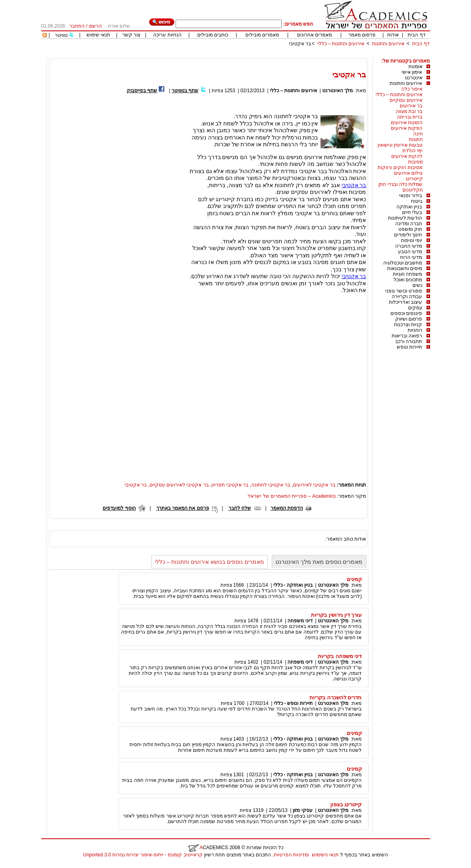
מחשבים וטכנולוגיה (403, 263)
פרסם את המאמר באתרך (183, 508)
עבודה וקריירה (407, 297)
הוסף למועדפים (119, 508)
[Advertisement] (284, 55)
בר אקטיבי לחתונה (271, 485)
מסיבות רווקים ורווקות (400, 168)
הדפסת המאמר (287, 508)
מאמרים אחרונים (314, 35)
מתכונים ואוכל (408, 280)
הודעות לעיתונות (405, 218)
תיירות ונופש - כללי (293, 703)
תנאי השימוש (325, 855)
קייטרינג (414, 179)
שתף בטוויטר (185, 91)
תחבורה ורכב (409, 341)
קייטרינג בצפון (346, 804)
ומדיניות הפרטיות (291, 855)
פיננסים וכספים (406, 313)
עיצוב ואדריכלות (405, 302)
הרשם (95, 26)
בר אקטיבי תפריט (230, 485)
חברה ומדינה (409, 224)
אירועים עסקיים (406, 100)
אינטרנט (414, 78)
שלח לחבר (240, 508)
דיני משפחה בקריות (340, 656)
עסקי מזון (302, 810)
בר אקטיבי (300, 44)
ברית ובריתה (410, 117)
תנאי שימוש (98, 35)
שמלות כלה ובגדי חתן (400, 184)
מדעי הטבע (410, 252)
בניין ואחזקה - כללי (293, 585)
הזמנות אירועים (407, 123)
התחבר (77, 26)
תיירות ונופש (409, 347)
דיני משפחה (300, 621)
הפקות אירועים (407, 128)
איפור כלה (412, 89)
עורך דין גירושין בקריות (336, 615)
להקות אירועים (407, 156)
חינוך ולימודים (408, 235)
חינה (418, 134)
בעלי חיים (412, 212)
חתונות (416, 139)
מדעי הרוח (411, 257)
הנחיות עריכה (167, 35)
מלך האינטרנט (338, 91)
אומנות (415, 67)
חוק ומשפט (410, 229)
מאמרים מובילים (262, 35)
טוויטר (61, 35)
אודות (393, 35)
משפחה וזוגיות (407, 274)
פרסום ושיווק (409, 319)
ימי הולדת (412, 151)
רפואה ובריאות (407, 336)
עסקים (415, 308)
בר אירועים (411, 106)
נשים (417, 285)
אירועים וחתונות (388, 44)
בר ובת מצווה (409, 111)
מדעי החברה (409, 246)
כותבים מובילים (213, 35)
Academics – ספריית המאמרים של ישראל (292, 496)
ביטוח (417, 201)
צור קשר (131, 35)
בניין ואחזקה (409, 207)
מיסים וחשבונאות (405, 268)
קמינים (354, 579)
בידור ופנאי (411, 196)
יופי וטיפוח (411, 240)
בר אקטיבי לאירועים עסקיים (179, 485)
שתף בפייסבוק (142, 91)
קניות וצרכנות (408, 325)
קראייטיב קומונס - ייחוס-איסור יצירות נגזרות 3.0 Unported (143, 855)
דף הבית (416, 35)
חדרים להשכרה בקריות (336, 697)
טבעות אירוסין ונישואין (400, 145)
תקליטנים (413, 190)
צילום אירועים (408, 173)
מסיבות (415, 162)
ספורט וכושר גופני (404, 291)
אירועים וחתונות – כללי (341, 44)
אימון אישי (412, 72)
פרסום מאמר (362, 35)
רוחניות (415, 330)
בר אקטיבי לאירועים (314, 485)
